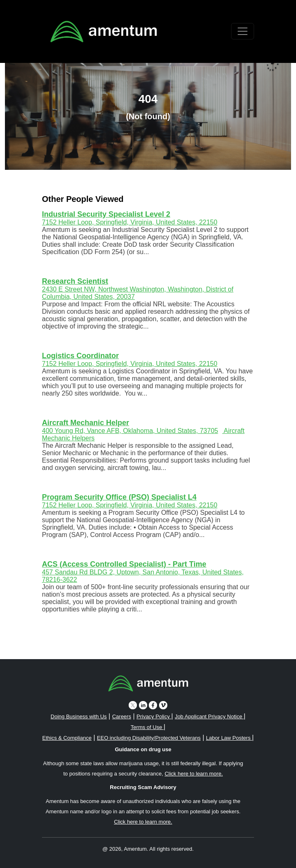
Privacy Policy (154, 716)
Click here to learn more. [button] (194, 774)
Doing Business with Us (79, 716)
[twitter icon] (133, 705)
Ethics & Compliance (67, 738)
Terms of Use (147, 727)
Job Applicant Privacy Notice (209, 716)
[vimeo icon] (163, 705)
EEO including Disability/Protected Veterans (149, 738)
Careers (122, 716)
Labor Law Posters (229, 738)
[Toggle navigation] (243, 31)
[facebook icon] (153, 705)
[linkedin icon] (143, 705)
